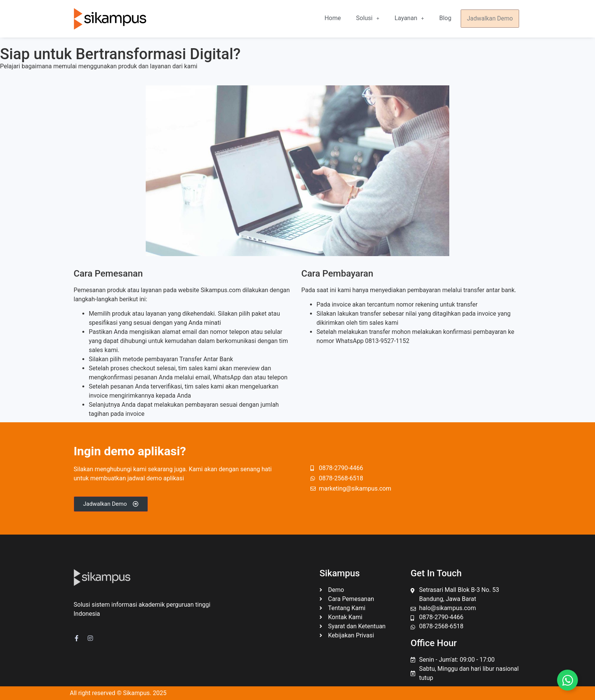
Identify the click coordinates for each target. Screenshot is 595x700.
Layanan (412, 18)
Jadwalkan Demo (491, 19)
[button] (370, 19)
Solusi (370, 18)
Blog (447, 18)
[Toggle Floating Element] (567, 680)
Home (335, 18)
